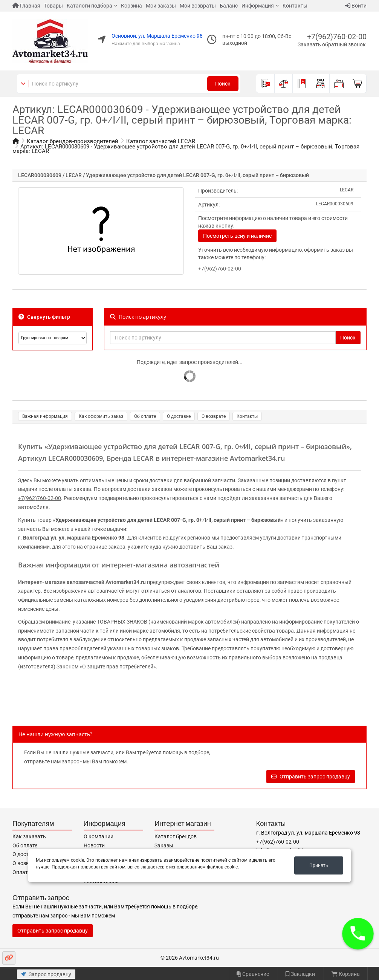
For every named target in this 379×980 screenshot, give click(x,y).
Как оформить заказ (101, 416)
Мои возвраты (198, 6)
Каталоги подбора (89, 6)
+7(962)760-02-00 (337, 37)
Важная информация (45, 416)
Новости (94, 845)
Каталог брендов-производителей (73, 141)
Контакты (295, 6)
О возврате (214, 416)
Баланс (229, 6)
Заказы (164, 845)
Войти (356, 6)
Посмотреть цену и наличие (237, 236)
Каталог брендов (176, 836)
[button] (358, 934)
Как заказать (29, 836)
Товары (53, 6)
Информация (258, 6)
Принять (319, 865)
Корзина (131, 6)
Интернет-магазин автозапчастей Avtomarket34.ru (82, 582)
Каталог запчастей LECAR (161, 141)
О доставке (179, 416)
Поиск (223, 84)
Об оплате (145, 416)
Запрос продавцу (46, 974)
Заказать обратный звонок (332, 44)
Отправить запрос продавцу (311, 777)
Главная (26, 6)
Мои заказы (161, 6)
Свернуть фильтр (44, 317)
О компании (99, 836)
